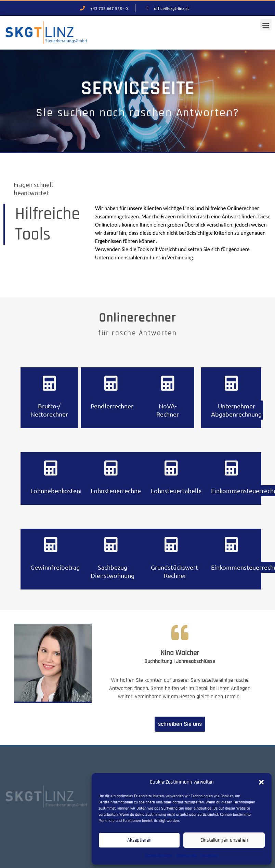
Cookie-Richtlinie (159, 855)
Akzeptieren (139, 840)
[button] (261, 782)
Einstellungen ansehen (224, 840)
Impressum (209, 855)
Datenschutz (186, 855)
